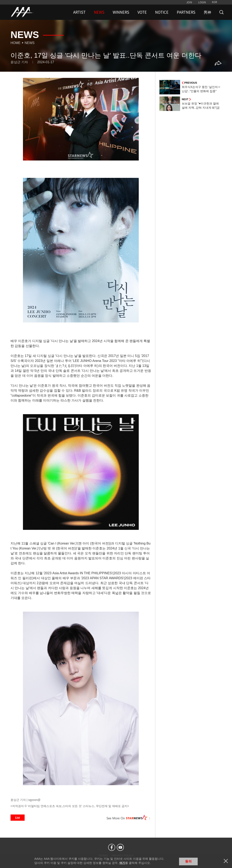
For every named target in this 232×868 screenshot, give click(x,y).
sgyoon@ (34, 800)
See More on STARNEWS (129, 818)
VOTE (142, 12)
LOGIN (202, 2)
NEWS (99, 12)
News (30, 43)
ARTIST (79, 12)
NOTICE (162, 12)
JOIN (189, 2)
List (18, 818)
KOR (215, 2)
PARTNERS (186, 12)
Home (16, 43)
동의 (188, 861)
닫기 (226, 861)
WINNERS (121, 12)
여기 (122, 863)
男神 (207, 12)
